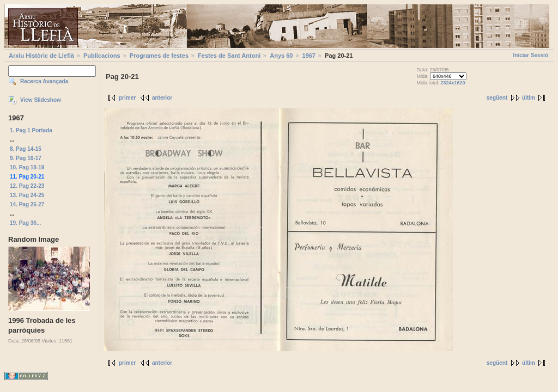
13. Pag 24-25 (27, 195)
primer (127, 98)
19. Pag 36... (25, 223)
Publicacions (102, 56)
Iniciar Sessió (531, 55)
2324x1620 (453, 83)
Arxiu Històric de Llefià (41, 56)
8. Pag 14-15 (26, 149)
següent (497, 98)
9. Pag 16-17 (26, 158)
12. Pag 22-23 (27, 186)
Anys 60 (281, 56)
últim (529, 98)
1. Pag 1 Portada (31, 130)
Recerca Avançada (44, 81)
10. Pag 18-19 (27, 167)
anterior (162, 98)
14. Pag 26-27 (27, 204)
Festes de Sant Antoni (229, 56)
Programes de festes (159, 56)
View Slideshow (41, 100)
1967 (309, 56)
